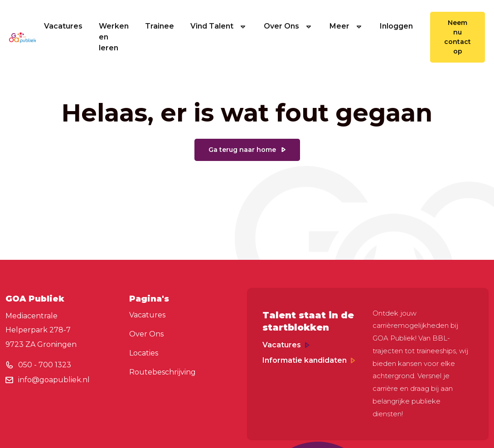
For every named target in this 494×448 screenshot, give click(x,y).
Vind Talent (219, 26)
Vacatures (63, 26)
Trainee (160, 26)
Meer (346, 26)
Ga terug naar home (242, 150)
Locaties (144, 353)
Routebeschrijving (162, 372)
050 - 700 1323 (45, 365)
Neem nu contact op (458, 37)
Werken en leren (114, 37)
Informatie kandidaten (309, 360)
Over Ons (288, 26)
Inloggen (396, 26)
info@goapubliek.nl (54, 380)
